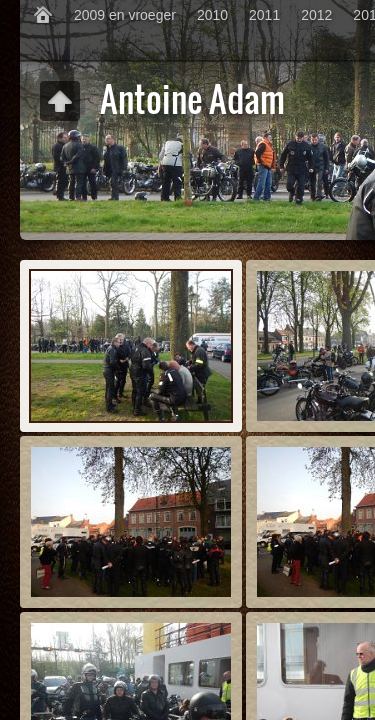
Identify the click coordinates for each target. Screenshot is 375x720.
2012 (316, 15)
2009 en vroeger (125, 15)
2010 (212, 15)
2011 (264, 15)
